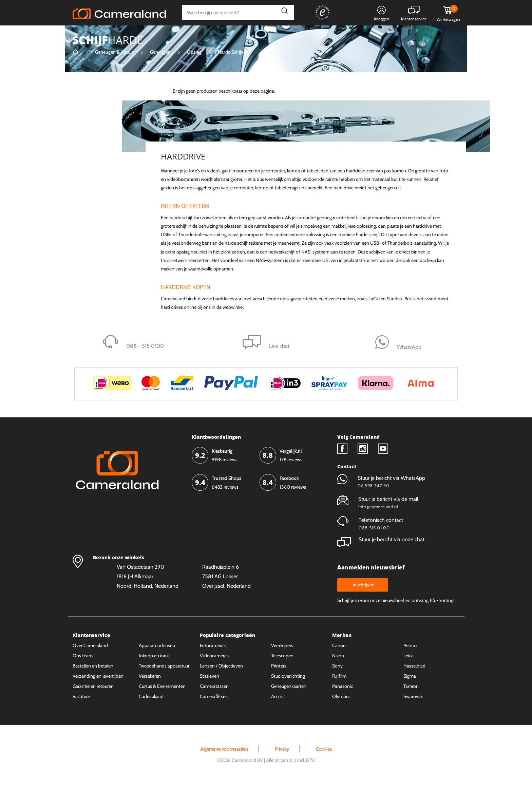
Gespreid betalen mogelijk (293, 36)
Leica (408, 681)
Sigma (410, 701)
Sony (337, 691)
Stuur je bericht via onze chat (381, 565)
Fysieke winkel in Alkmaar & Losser (406, 36)
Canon (339, 671)
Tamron (411, 712)
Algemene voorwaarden (224, 774)
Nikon (338, 681)
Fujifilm (339, 701)
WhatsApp (343, 36)
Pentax (411, 671)
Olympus (341, 722)
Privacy (282, 774)
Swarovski (413, 722)
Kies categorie (94, 35)
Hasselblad (414, 691)
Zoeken (283, 12)
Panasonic (343, 712)
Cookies (324, 774)
